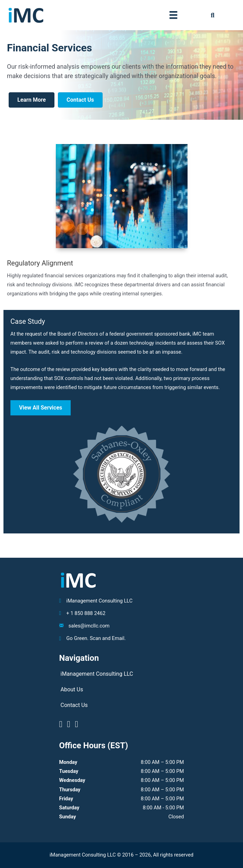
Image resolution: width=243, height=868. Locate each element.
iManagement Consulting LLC (97, 674)
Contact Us (74, 705)
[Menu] (173, 15)
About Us (72, 689)
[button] (213, 15)
